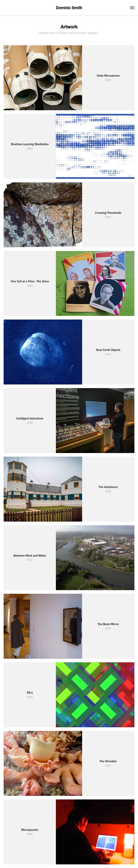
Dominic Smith (69, 8)
